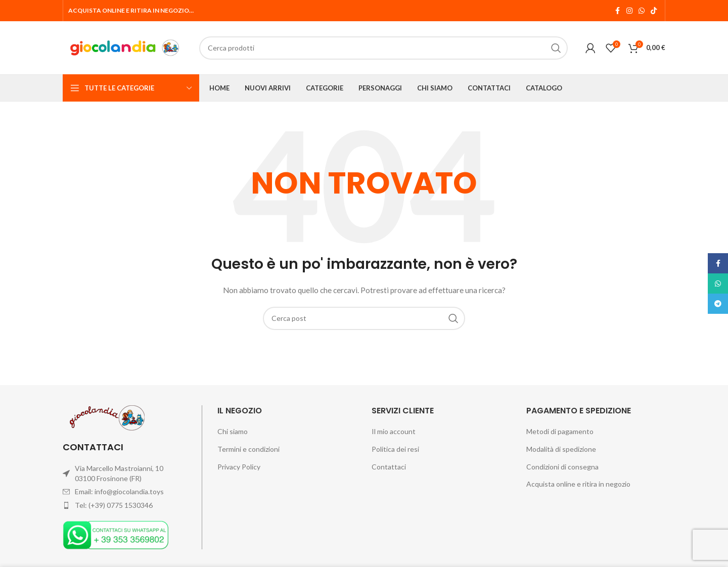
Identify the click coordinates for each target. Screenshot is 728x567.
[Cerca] (364, 318)
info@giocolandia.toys (129, 491)
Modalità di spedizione (561, 449)
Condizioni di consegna (562, 467)
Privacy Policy (239, 467)
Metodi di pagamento (560, 431)
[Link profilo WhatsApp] (642, 11)
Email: (85, 491)
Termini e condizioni (248, 449)
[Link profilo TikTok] (654, 11)
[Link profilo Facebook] (617, 11)
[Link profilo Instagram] (629, 11)
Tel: (82, 505)
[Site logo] (126, 47)
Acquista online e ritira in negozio (578, 484)
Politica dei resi (395, 449)
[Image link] (116, 534)
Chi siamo (233, 431)
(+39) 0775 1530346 (121, 505)
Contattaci (389, 467)
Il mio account (394, 431)
